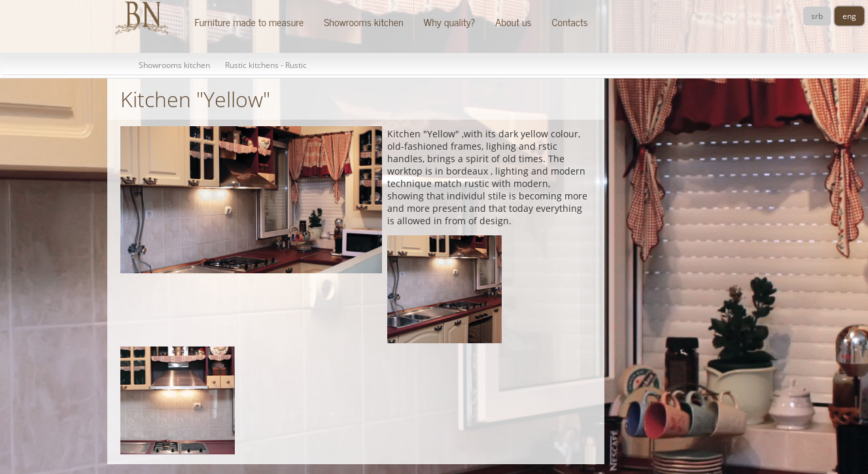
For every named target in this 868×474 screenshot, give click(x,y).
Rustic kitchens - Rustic (266, 65)
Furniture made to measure (250, 22)
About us (513, 22)
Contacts (569, 22)
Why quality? (450, 22)
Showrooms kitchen (363, 22)
